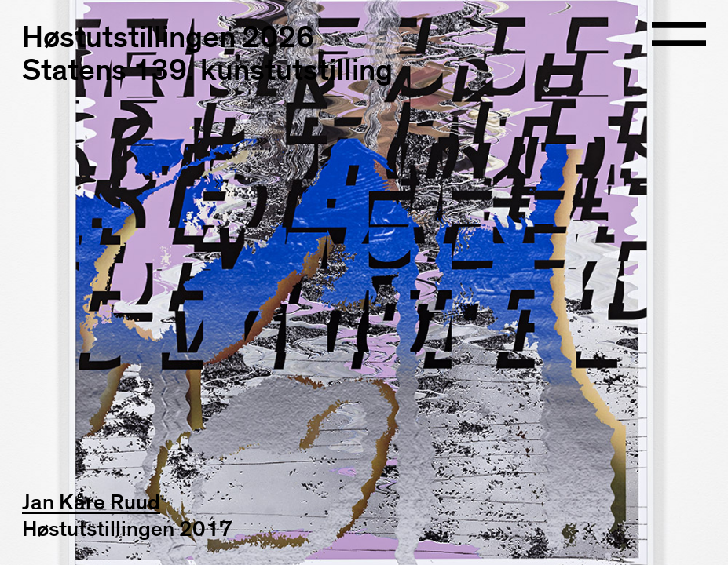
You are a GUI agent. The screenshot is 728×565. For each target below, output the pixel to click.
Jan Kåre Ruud (91, 503)
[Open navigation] (679, 36)
